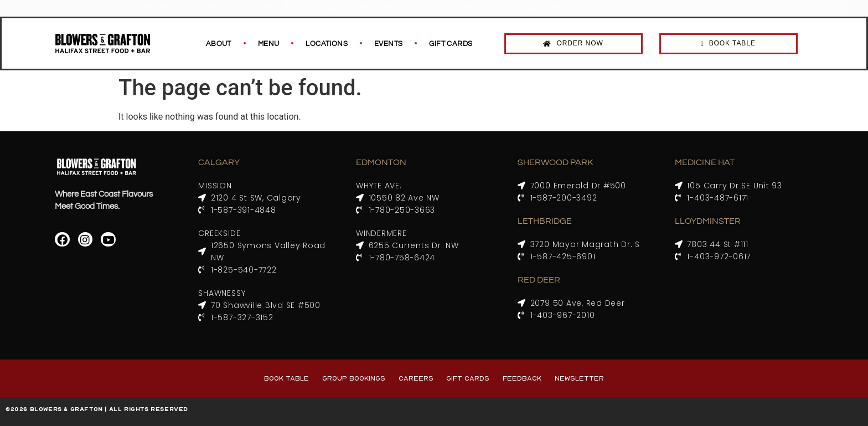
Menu (269, 44)
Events (388, 44)
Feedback (522, 378)
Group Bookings (354, 378)
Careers (416, 378)
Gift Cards (451, 44)
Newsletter (579, 378)
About (219, 44)
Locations (327, 44)
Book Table (286, 378)
